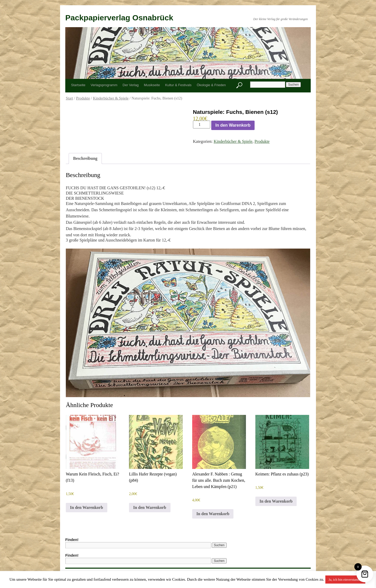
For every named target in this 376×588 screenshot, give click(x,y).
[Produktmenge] (202, 125)
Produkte (83, 98)
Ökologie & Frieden (211, 85)
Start (69, 98)
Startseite (78, 85)
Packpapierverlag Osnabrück (119, 18)
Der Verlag (131, 85)
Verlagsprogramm (104, 85)
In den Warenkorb (233, 125)
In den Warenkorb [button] (87, 507)
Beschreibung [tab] (85, 158)
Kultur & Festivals (178, 85)
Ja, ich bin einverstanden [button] (345, 580)
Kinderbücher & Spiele (111, 98)
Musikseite (152, 85)
